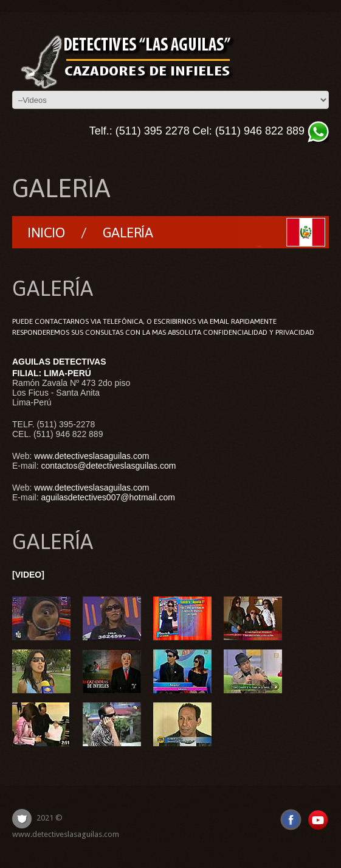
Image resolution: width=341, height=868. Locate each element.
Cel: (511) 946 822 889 (249, 131)
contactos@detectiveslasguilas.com (108, 466)
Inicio (46, 233)
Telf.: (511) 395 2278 (139, 131)
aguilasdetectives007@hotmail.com (108, 497)
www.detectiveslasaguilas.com (91, 456)
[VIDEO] (28, 575)
